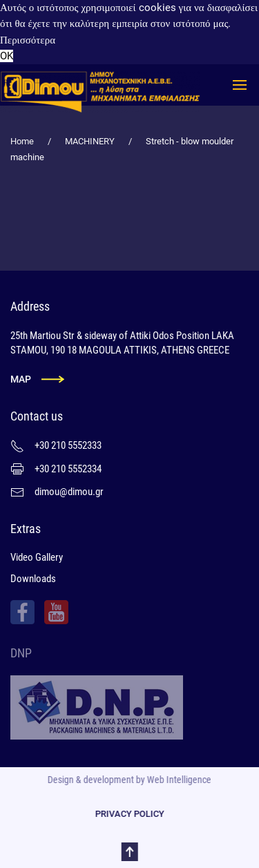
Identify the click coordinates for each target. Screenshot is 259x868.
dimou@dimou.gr (69, 492)
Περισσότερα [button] (28, 40)
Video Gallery (37, 557)
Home (22, 141)
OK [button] (7, 56)
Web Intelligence (178, 780)
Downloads (33, 579)
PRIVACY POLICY (128, 814)
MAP (21, 379)
